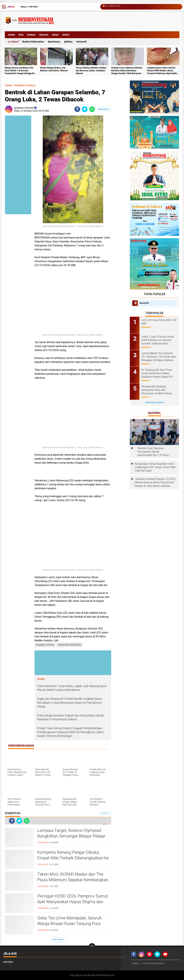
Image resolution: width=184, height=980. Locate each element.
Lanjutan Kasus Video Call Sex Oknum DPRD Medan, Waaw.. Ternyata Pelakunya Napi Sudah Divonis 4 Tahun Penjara (162, 71)
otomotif (82, 42)
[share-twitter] (85, 109)
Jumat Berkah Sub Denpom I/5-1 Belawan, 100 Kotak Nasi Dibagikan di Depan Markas (159, 357)
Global (66, 35)
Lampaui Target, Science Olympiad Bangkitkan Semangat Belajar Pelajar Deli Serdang (71, 836)
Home (11, 7)
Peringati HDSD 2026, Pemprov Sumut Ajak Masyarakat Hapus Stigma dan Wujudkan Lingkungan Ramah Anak (73, 902)
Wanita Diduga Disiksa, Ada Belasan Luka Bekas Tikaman (54, 69)
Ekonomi (44, 35)
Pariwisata (55, 42)
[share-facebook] (77, 109)
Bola (21, 35)
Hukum (15, 42)
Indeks (11, 35)
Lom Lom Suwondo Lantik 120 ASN (159, 322)
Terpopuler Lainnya (154, 403)
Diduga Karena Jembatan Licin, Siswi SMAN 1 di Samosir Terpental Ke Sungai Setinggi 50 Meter (19, 71)
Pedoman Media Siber (153, 963)
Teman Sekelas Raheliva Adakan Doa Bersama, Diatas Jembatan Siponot (91, 71)
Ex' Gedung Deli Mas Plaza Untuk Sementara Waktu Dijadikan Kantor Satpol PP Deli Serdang (157, 373)
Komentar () (104, 109)
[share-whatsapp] (92, 109)
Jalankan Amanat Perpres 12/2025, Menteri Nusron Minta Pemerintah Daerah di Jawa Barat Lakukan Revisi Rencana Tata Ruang (155, 483)
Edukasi (31, 35)
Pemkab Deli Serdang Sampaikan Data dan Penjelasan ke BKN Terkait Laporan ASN (156, 390)
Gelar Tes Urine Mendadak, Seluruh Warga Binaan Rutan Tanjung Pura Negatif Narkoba (69, 924)
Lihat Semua (58, 940)
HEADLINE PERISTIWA (69, 645)
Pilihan (69, 42)
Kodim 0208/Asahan (34, 42)
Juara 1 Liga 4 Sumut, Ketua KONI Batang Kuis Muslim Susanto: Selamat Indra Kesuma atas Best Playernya (158, 340)
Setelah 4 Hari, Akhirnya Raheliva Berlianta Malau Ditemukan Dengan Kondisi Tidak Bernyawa (127, 71)
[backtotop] (92, 946)
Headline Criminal (25, 85)
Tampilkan (105, 813)
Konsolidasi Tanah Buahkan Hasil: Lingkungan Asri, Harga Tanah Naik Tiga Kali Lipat (155, 467)
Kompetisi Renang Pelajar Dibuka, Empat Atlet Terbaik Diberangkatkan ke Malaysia (73, 858)
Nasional (144, 303)
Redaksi (136, 963)
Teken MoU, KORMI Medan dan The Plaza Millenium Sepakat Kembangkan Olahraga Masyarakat (73, 880)
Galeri (55, 35)
